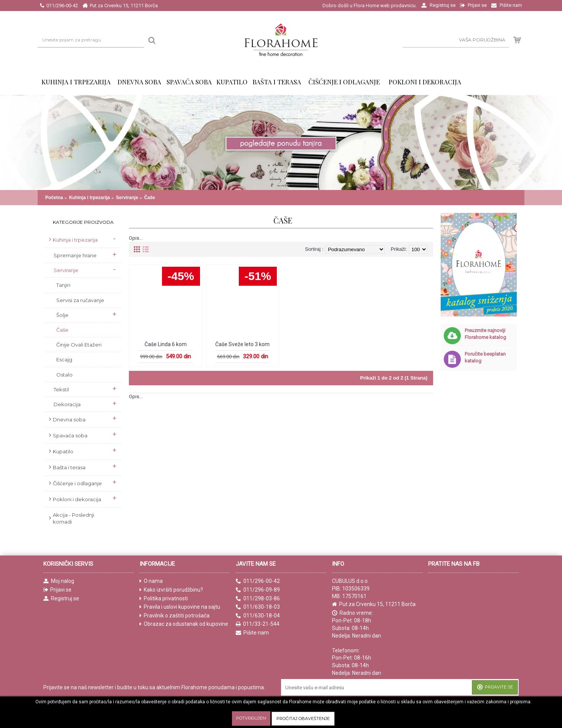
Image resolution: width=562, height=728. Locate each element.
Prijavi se (57, 590)
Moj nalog (59, 581)
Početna (54, 198)
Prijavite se (495, 688)
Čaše (150, 198)
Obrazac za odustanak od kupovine (184, 624)
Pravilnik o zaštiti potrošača (175, 616)
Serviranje (127, 198)
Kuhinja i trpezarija (90, 198)
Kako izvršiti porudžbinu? (171, 590)
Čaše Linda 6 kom (166, 344)
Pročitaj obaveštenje (303, 719)
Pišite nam (252, 633)
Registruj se (61, 599)
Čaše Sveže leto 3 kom (242, 344)
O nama (151, 581)
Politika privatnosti (164, 599)
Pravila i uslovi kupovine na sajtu (180, 607)
